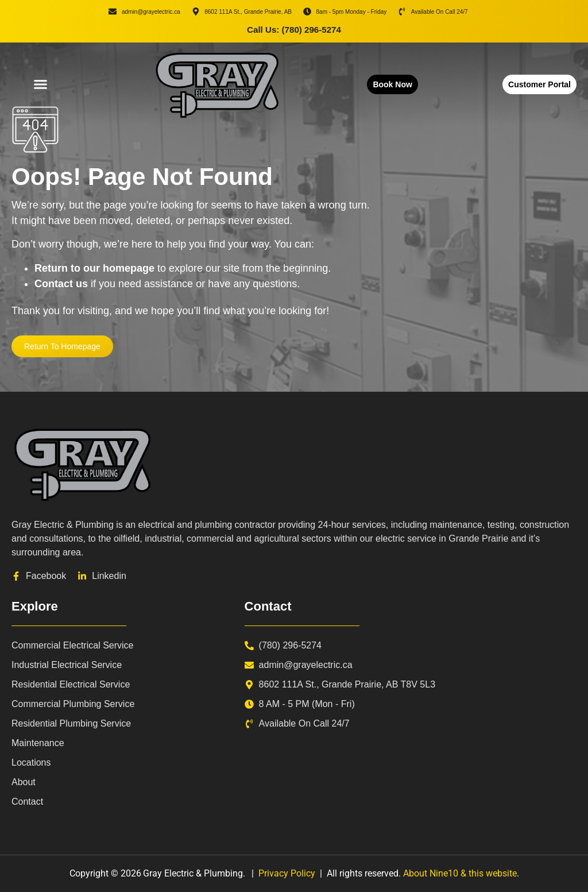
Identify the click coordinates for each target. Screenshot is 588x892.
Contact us (61, 284)
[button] (40, 84)
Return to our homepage (94, 268)
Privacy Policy (287, 873)
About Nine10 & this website (460, 873)
